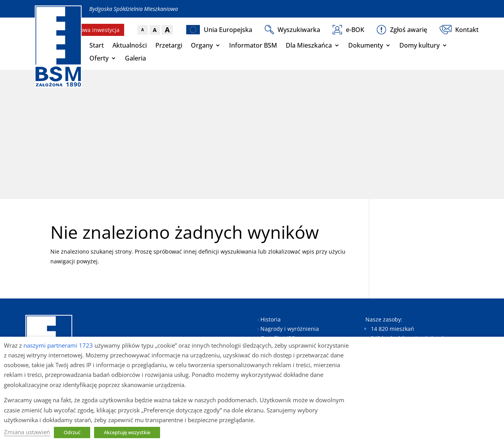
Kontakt (459, 30)
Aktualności (130, 45)
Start (97, 45)
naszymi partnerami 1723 (58, 345)
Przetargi (169, 45)
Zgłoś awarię (402, 30)
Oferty (99, 58)
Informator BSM (253, 45)
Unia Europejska (219, 30)
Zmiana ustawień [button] (27, 432)
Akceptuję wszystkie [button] (127, 432)
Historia (271, 319)
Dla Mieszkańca (309, 45)
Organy (202, 45)
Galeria (135, 58)
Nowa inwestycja (98, 30)
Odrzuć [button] (72, 432)
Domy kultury (419, 45)
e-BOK (348, 30)
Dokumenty (366, 45)
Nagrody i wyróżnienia (290, 329)
